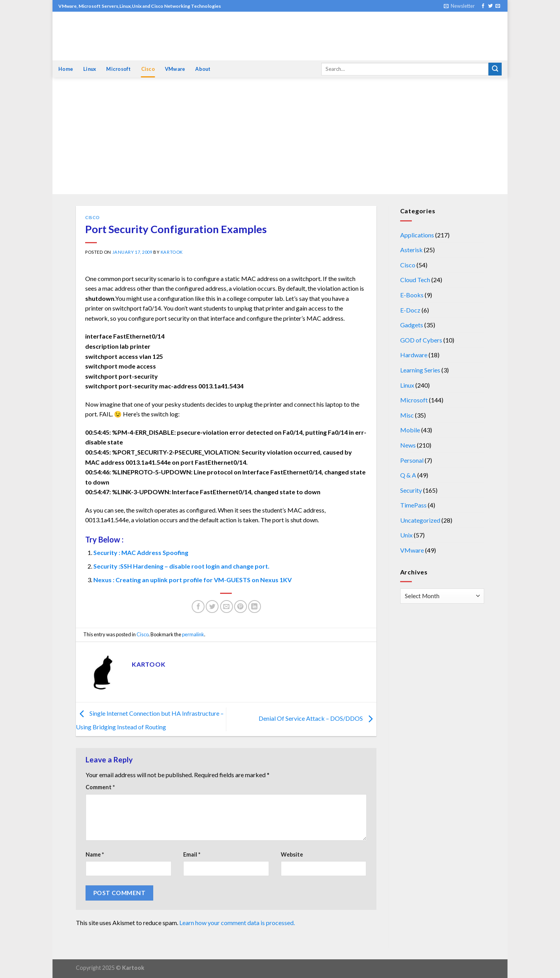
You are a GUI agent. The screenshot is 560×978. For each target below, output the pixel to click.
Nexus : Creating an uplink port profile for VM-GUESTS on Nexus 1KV (192, 580)
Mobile (410, 430)
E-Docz (410, 310)
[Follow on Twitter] (490, 6)
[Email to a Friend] (227, 607)
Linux (90, 69)
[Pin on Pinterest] (241, 607)
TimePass (413, 505)
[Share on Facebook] (198, 607)
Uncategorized (420, 520)
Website (292, 854)
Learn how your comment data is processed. (237, 923)
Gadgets (412, 325)
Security (411, 490)
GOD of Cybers (421, 340)
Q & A (408, 475)
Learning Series (420, 370)
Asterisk (411, 250)
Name (95, 854)
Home (66, 69)
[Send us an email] (498, 6)
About (203, 69)
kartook (172, 252)
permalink (193, 634)
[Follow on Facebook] (483, 6)
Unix (406, 535)
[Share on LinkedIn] (255, 607)
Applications (417, 235)
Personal (412, 460)
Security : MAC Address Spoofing (141, 552)
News (408, 445)
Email (192, 854)
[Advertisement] (280, 136)
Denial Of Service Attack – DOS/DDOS (318, 718)
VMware (175, 69)
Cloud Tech (415, 280)
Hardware (414, 355)
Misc (407, 415)
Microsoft (118, 69)
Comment (100, 787)
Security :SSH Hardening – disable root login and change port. (181, 566)
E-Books (412, 295)
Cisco (148, 69)
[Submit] (495, 69)
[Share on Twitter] (212, 607)
